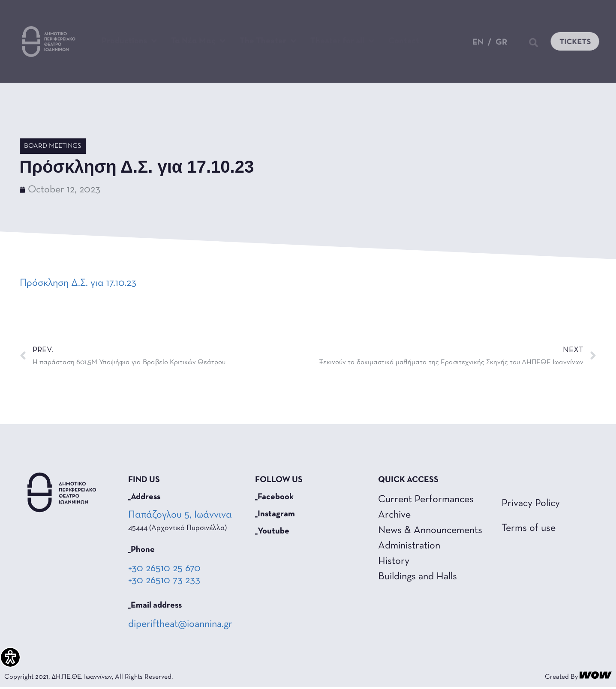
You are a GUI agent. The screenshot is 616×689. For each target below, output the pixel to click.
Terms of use (529, 528)
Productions (129, 41)
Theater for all (342, 41)
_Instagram (275, 514)
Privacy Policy (531, 503)
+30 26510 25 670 (164, 569)
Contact (404, 41)
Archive (394, 515)
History (394, 561)
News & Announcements (430, 530)
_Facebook (274, 497)
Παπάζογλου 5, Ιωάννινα (181, 515)
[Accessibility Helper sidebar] (10, 657)
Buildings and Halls (418, 577)
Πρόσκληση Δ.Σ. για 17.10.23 (78, 283)
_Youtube (272, 531)
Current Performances (426, 500)
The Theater (268, 41)
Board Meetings (53, 146)
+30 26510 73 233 (164, 581)
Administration (409, 546)
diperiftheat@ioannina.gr (180, 624)
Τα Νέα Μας (198, 41)
